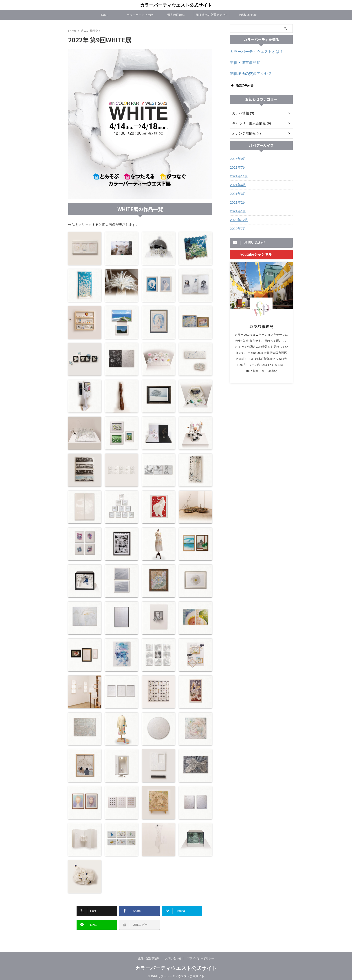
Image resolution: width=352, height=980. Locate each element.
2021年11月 (238, 175)
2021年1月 (237, 210)
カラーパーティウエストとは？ (253, 52)
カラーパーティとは (140, 15)
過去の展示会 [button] (242, 84)
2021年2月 (237, 201)
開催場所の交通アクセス (212, 15)
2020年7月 (237, 227)
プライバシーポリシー (200, 956)
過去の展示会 (176, 15)
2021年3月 (237, 192)
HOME (104, 15)
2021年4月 (237, 184)
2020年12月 (238, 219)
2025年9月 (237, 157)
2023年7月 (237, 166)
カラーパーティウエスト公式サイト (176, 5)
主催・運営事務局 (243, 62)
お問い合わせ (248, 15)
